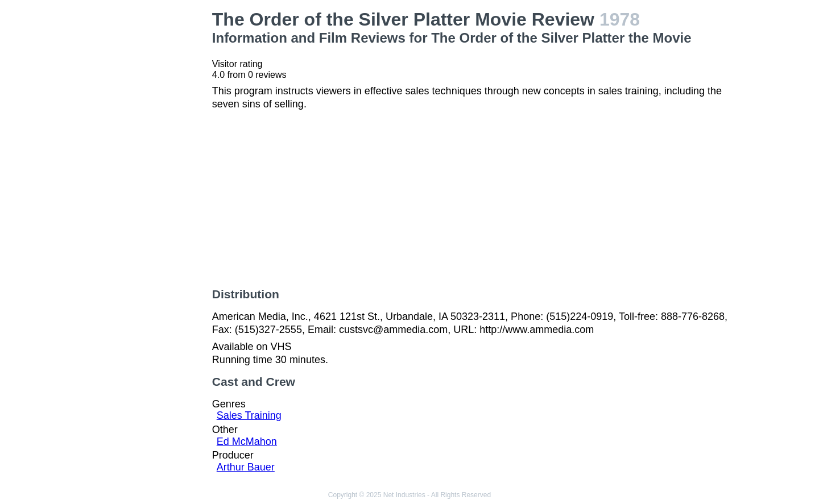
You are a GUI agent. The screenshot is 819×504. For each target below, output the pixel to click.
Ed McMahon (247, 441)
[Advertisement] (142, 180)
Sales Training (249, 415)
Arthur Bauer (246, 467)
